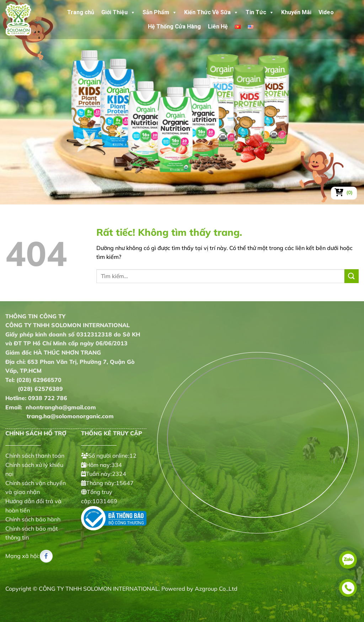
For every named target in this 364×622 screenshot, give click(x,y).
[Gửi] (352, 276)
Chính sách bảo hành (33, 519)
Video (326, 12)
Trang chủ (81, 12)
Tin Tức (260, 12)
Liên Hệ (218, 26)
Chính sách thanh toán (35, 456)
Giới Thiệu (118, 12)
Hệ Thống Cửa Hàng (174, 26)
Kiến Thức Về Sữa (211, 12)
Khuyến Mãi (296, 12)
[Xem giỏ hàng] (344, 192)
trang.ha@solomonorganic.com (60, 416)
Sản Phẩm (160, 12)
